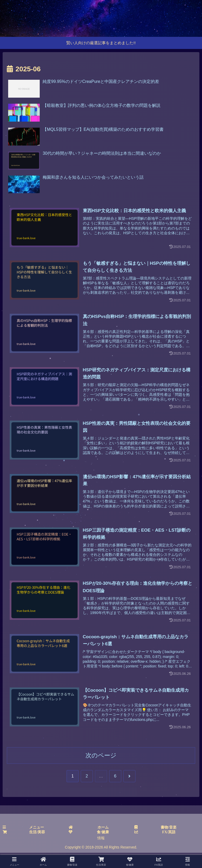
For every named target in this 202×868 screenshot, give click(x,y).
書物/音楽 (169, 827)
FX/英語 (169, 832)
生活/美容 (37, 832)
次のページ (101, 755)
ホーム (103, 827)
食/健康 (103, 832)
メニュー (37, 827)
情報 (101, 838)
